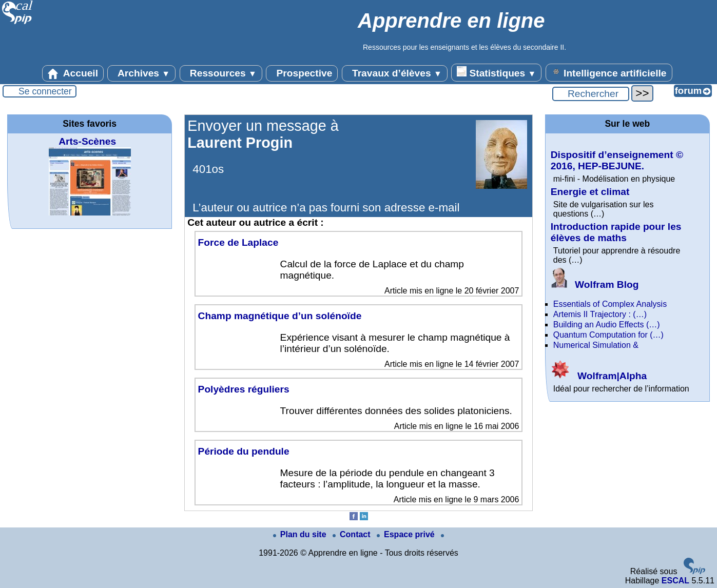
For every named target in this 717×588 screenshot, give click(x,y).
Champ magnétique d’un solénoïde (280, 316)
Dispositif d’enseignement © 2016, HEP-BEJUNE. (617, 160)
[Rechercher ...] (591, 94)
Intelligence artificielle (609, 72)
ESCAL (675, 581)
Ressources (221, 73)
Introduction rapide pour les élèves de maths (616, 232)
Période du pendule (244, 451)
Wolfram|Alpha (599, 376)
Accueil (73, 73)
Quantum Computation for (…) (608, 335)
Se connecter (45, 91)
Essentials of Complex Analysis (610, 304)
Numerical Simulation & (596, 345)
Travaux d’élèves (395, 73)
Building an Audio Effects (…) (607, 325)
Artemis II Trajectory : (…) (600, 314)
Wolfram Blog (595, 285)
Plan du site (301, 534)
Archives (141, 73)
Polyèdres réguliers (244, 389)
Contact (353, 534)
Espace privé (407, 534)
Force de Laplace (238, 242)
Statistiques (496, 72)
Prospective (302, 73)
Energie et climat (590, 192)
